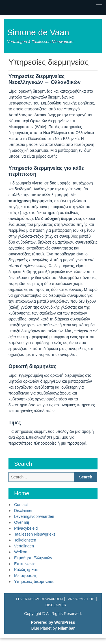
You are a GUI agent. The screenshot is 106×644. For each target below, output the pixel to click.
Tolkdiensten (25, 540)
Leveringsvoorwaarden (34, 516)
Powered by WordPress (53, 622)
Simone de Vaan (38, 32)
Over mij (21, 522)
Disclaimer (23, 511)
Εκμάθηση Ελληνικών (33, 558)
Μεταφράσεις (26, 576)
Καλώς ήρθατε (27, 570)
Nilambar (66, 628)
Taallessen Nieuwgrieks (35, 534)
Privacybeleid (26, 528)
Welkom (21, 552)
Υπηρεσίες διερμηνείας (34, 581)
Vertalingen (24, 546)
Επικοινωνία (25, 564)
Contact (21, 505)
